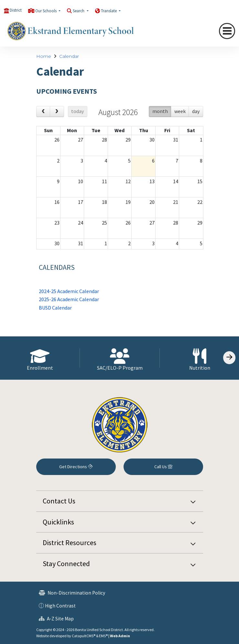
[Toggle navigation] (227, 31)
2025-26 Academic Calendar (69, 299)
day (196, 111)
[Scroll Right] (229, 358)
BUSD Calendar (55, 308)
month (160, 111)
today (77, 111)
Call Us (163, 467)
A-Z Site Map (56, 619)
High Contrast (60, 606)
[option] (40, 358)
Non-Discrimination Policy (72, 593)
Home (44, 56)
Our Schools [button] (46, 11)
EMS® (103, 636)
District (16, 10)
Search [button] (79, 11)
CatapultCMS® (84, 636)
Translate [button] (109, 11)
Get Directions (76, 467)
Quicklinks (58, 522)
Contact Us (59, 501)
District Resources (70, 543)
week (180, 111)
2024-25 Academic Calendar (69, 291)
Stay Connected (66, 564)
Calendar (69, 56)
